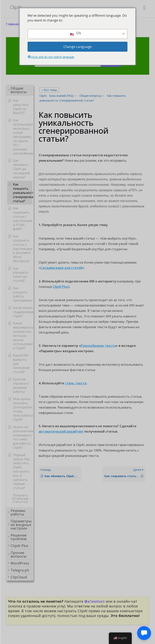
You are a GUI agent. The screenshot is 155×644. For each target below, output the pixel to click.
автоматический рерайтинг (61, 431)
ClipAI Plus (61, 287)
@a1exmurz (95, 601)
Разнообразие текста (98, 346)
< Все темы (49, 90)
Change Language (78, 47)
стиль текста (76, 383)
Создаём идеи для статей (61, 268)
